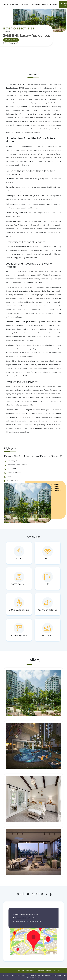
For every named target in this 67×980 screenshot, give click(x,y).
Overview (14, 4)
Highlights (25, 4)
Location (54, 4)
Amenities (36, 4)
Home (6, 4)
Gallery (45, 4)
